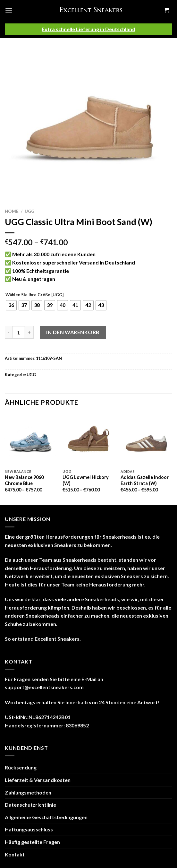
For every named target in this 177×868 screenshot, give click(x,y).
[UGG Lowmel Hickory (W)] (88, 440)
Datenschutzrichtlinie (30, 805)
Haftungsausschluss (29, 829)
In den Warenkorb (73, 332)
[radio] (11, 305)
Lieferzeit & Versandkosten (38, 780)
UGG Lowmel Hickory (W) (86, 480)
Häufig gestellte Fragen (32, 842)
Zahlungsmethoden (28, 792)
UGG (29, 211)
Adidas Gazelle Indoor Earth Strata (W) (145, 480)
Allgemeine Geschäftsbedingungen (46, 817)
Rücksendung (21, 767)
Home (12, 211)
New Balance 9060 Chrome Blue (24, 480)
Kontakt (15, 854)
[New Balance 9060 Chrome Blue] (31, 440)
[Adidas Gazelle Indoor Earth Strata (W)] (146, 440)
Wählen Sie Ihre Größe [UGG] (34, 295)
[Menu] (9, 10)
